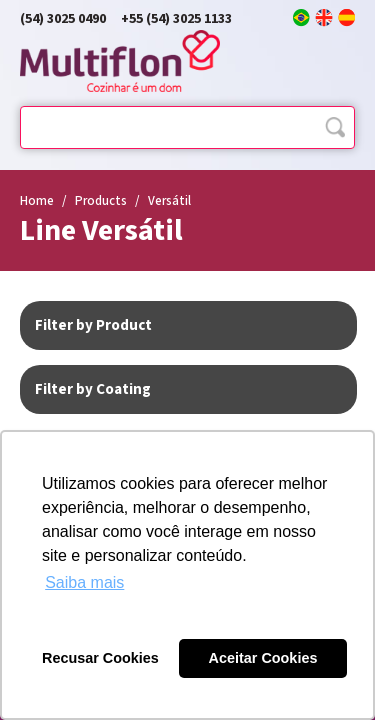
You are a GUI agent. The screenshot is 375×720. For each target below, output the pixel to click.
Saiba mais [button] (84, 582)
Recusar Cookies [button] (100, 658)
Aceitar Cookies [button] (263, 658)
